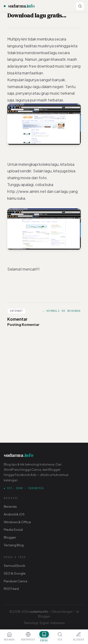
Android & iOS (14, 514)
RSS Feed (11, 589)
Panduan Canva (15, 581)
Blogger (10, 537)
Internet (16, 311)
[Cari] (80, 6)
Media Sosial (13, 529)
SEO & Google (15, 573)
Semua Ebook (14, 565)
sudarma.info (39, 612)
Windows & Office (17, 522)
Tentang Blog (14, 545)
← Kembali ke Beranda (62, 311)
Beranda (10, 506)
